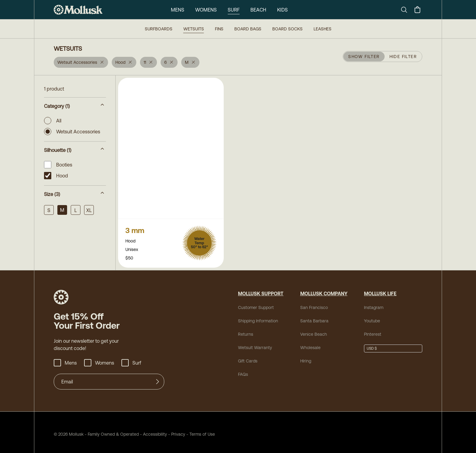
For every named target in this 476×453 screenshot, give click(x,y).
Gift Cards (248, 357)
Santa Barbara (314, 317)
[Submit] (158, 378)
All (53, 121)
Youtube (372, 317)
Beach (258, 10)
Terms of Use (202, 431)
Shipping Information (258, 317)
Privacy (178, 431)
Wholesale (310, 344)
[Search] (406, 10)
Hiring (306, 357)
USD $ (372, 345)
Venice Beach (314, 331)
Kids (282, 10)
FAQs (243, 371)
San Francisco (314, 304)
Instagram (374, 304)
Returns (246, 331)
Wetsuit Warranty (255, 344)
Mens (178, 10)
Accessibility (153, 431)
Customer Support (256, 304)
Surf (234, 10)
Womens (206, 10)
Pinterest (373, 331)
